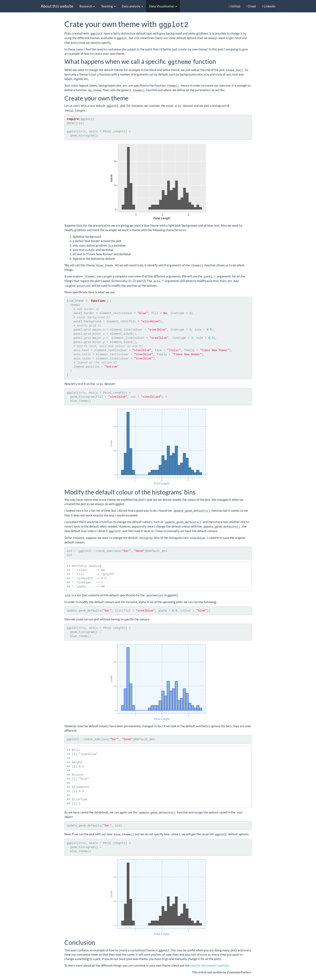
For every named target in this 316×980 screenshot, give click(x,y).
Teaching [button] (108, 6)
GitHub (235, 6)
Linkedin (269, 6)
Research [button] (87, 6)
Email (251, 6)
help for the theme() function (209, 960)
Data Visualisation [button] (163, 6)
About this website (57, 6)
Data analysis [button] (132, 6)
